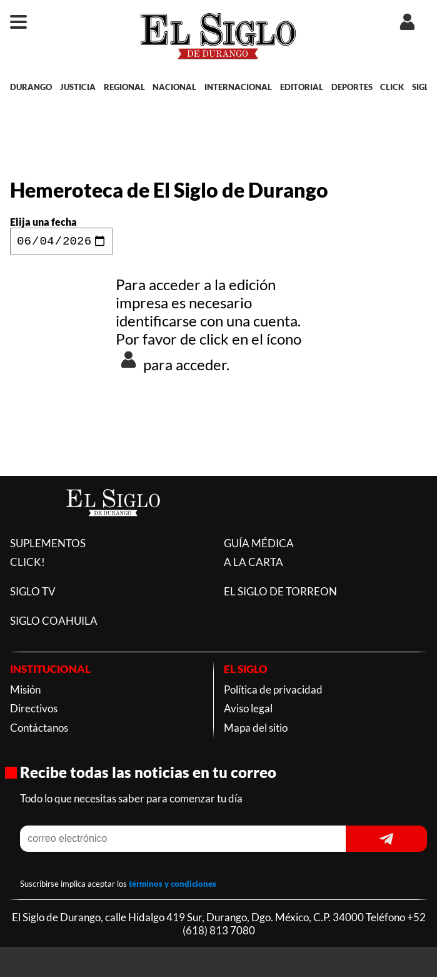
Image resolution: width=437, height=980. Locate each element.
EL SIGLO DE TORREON (280, 594)
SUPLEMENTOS (48, 546)
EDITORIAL (302, 87)
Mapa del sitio (256, 731)
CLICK (392, 87)
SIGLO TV (33, 594)
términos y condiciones (173, 887)
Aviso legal (248, 711)
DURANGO (31, 87)
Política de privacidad (273, 693)
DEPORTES (352, 87)
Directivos (34, 711)
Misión (25, 693)
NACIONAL (174, 87)
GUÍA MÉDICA (259, 546)
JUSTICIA (78, 87)
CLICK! (28, 565)
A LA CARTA (254, 565)
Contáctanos (39, 731)
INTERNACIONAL (238, 87)
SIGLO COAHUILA (54, 624)
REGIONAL (124, 87)
